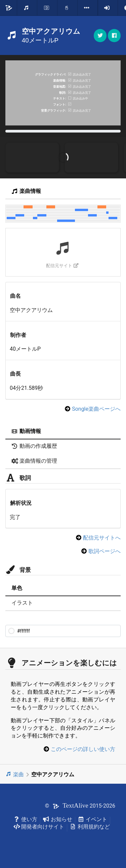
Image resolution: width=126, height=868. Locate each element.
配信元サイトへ (102, 538)
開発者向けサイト (39, 827)
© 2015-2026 (80, 806)
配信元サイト (62, 266)
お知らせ (58, 819)
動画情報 (26, 431)
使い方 (25, 819)
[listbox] (88, 8)
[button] (114, 36)
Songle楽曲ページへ (96, 409)
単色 (17, 588)
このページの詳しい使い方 (83, 749)
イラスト (22, 603)
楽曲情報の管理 (34, 461)
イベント (93, 819)
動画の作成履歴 (34, 446)
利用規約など (90, 827)
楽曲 (15, 774)
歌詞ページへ (104, 551)
